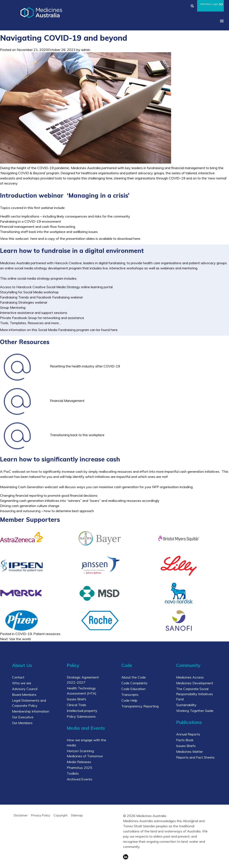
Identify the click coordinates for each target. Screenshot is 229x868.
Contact (18, 677)
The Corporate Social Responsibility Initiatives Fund (195, 694)
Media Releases (79, 762)
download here (129, 239)
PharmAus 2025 (80, 768)
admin (86, 50)
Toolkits (73, 773)
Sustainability (186, 705)
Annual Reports (188, 734)
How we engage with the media (86, 743)
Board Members (24, 695)
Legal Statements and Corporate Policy (29, 703)
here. (114, 330)
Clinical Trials (77, 705)
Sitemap (77, 815)
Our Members (22, 723)
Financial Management (67, 401)
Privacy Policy (41, 815)
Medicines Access (190, 677)
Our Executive (23, 717)
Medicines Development (195, 683)
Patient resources (47, 634)
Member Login (210, 3)
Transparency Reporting (140, 706)
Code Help (129, 700)
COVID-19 (24, 634)
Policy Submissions (81, 716)
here (34, 239)
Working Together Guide (195, 711)
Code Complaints (134, 683)
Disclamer (21, 815)
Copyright (60, 815)
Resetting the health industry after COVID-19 (85, 366)
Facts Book (185, 740)
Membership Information (31, 711)
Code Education (133, 689)
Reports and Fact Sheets (195, 757)
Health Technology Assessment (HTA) (82, 691)
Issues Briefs (77, 699)
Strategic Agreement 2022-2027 (83, 680)
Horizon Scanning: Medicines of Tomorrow (85, 753)
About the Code (134, 677)
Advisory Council (25, 689)
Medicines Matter (190, 752)
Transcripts (130, 695)
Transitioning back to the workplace (77, 435)
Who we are (22, 683)
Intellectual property (82, 711)
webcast (19, 471)
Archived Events (80, 779)
